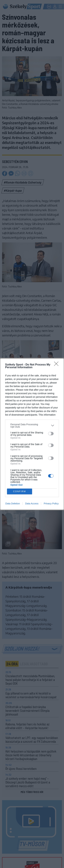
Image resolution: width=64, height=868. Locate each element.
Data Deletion (13, 504)
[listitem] (32, 426)
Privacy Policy (51, 504)
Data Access (32, 504)
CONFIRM (20, 491)
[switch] (51, 434)
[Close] (57, 365)
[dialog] (32, 434)
